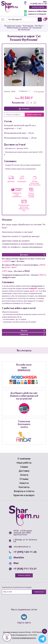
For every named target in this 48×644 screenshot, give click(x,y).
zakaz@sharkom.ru (22, 547)
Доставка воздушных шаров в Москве (17, 632)
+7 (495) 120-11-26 (38, 4)
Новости (24, 483)
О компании (24, 459)
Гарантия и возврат (24, 495)
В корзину (24, 109)
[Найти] (22, 20)
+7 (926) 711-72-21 (25, 569)
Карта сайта (24, 623)
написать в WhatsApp (35, 11)
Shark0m (19, 558)
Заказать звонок (38, 7)
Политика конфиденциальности (24, 638)
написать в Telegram (35, 15)
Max (45, 2)
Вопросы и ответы (24, 491)
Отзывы (24, 479)
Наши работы (24, 463)
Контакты (24, 487)
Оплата (24, 475)
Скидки (24, 467)
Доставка (24, 471)
